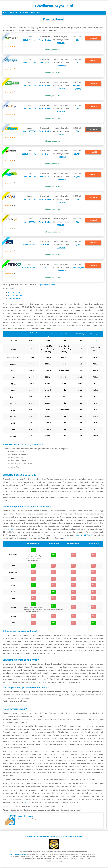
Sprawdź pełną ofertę (47, 285)
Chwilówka (14, 13)
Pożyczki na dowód (15, 296)
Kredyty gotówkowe (28, 13)
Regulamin (33, 837)
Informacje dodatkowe (53, 50)
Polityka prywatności (43, 837)
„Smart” (11, 529)
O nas (27, 837)
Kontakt (53, 837)
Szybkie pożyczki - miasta (75, 837)
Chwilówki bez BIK (15, 299)
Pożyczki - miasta (61, 837)
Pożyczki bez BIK (14, 292)
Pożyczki (6, 13)
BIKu (26, 802)
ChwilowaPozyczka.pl (54, 6)
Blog (39, 13)
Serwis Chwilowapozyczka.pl (18, 854)
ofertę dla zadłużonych (84, 535)
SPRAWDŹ (93, 38)
